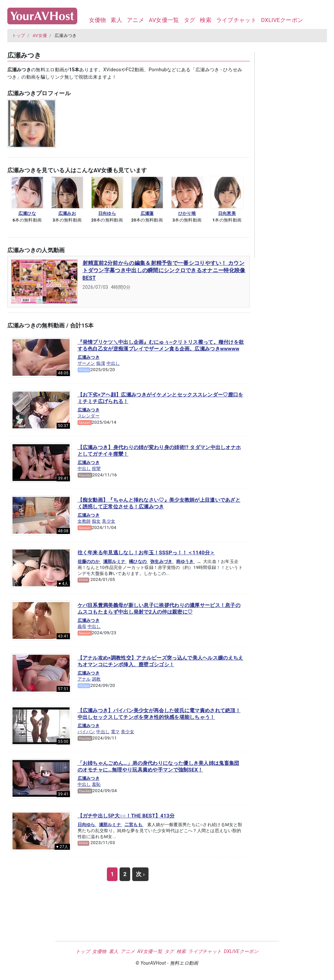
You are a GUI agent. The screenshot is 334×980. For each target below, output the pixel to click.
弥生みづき (162, 561)
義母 (82, 626)
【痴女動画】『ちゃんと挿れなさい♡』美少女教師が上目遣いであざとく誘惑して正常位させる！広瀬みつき (159, 503)
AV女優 (40, 35)
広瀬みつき (89, 357)
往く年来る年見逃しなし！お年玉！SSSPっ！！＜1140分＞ (146, 553)
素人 (116, 20)
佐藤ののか (89, 561)
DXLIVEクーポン (282, 20)
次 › (140, 874)
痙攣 (96, 469)
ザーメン (86, 363)
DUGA (83, 580)
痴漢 (101, 363)
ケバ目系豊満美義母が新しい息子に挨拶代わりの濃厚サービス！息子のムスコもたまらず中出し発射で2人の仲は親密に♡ (159, 609)
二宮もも (134, 825)
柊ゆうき (186, 561)
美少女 (109, 521)
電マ (115, 732)
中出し (113, 363)
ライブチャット (236, 20)
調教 (96, 679)
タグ (190, 20)
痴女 (96, 521)
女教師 (84, 521)
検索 (206, 20)
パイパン (86, 732)
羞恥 (96, 784)
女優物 (98, 20)
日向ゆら (87, 825)
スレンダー (89, 416)
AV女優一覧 (164, 20)
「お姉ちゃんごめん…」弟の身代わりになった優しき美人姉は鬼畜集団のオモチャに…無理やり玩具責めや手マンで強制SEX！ (159, 766)
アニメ (136, 20)
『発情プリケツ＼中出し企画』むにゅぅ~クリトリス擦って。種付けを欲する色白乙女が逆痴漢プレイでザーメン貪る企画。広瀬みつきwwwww (161, 345)
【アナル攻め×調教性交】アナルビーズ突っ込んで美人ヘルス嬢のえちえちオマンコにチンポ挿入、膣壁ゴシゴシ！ (161, 661)
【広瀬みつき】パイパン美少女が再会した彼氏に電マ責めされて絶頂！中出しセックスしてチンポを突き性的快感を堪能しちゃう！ (159, 714)
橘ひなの (138, 561)
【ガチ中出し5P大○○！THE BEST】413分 (126, 816)
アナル (84, 679)
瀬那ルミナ (115, 561)
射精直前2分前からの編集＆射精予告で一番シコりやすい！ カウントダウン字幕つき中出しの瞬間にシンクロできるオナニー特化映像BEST (164, 270)
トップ (19, 35)
